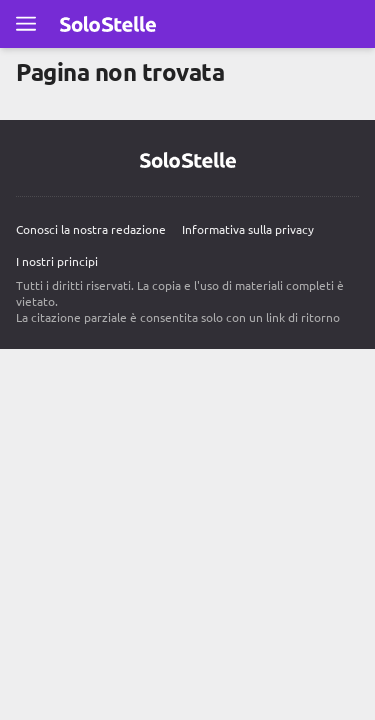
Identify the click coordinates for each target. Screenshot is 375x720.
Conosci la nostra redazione (91, 229)
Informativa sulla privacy (248, 229)
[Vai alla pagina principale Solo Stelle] (108, 24)
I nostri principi (57, 261)
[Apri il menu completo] (26, 24)
